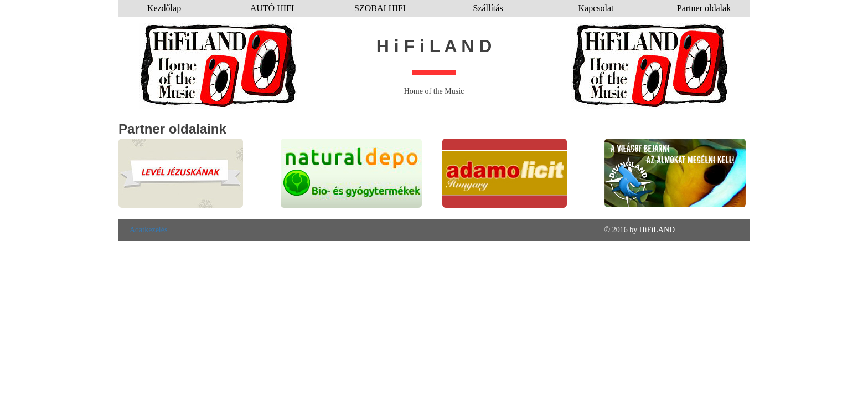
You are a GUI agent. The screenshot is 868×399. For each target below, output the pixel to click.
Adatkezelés (148, 230)
